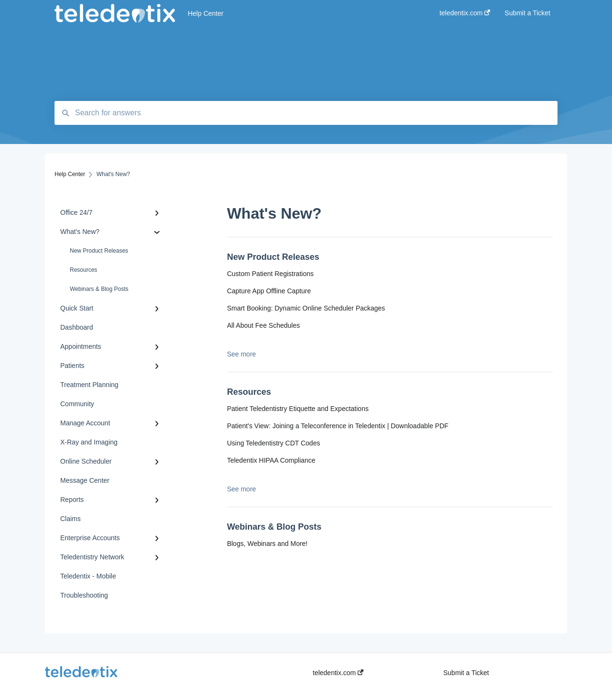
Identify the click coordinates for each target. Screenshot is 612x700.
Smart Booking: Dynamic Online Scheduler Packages (306, 308)
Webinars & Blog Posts (99, 289)
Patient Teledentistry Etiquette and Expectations (298, 409)
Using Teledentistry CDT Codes (274, 443)
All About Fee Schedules (264, 325)
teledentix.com (338, 673)
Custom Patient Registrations (270, 274)
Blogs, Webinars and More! (268, 544)
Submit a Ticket (466, 673)
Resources (83, 270)
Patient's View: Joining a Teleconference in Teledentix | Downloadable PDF (338, 426)
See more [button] (242, 354)
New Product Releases (99, 251)
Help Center (206, 13)
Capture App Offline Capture (269, 291)
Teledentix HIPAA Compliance (271, 460)
